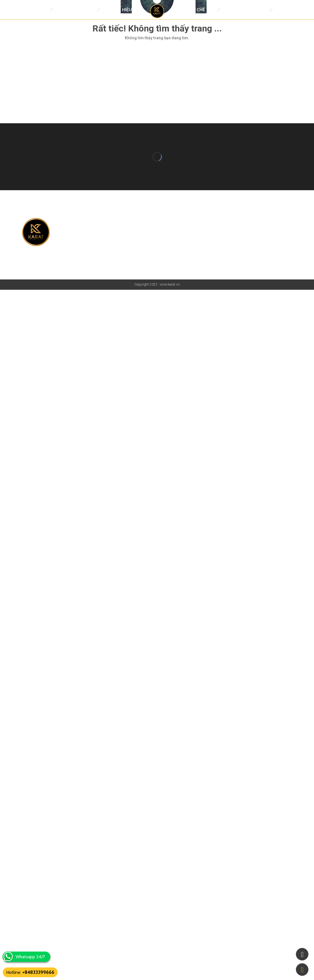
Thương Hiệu (117, 10)
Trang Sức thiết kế (245, 10)
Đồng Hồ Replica (75, 10)
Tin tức (284, 10)
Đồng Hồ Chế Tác (195, 10)
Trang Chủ (35, 10)
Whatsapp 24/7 (30, 957)
